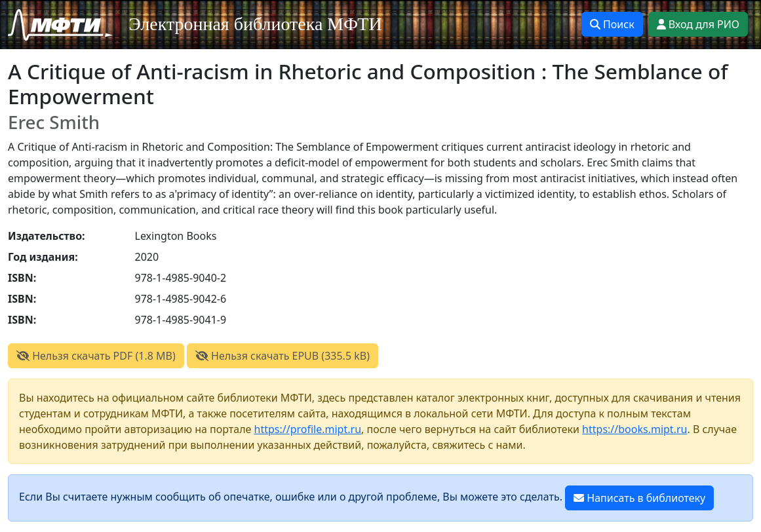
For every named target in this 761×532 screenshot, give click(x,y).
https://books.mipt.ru (634, 429)
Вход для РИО (698, 24)
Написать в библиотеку (639, 498)
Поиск (612, 24)
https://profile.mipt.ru (308, 429)
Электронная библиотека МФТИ (255, 24)
